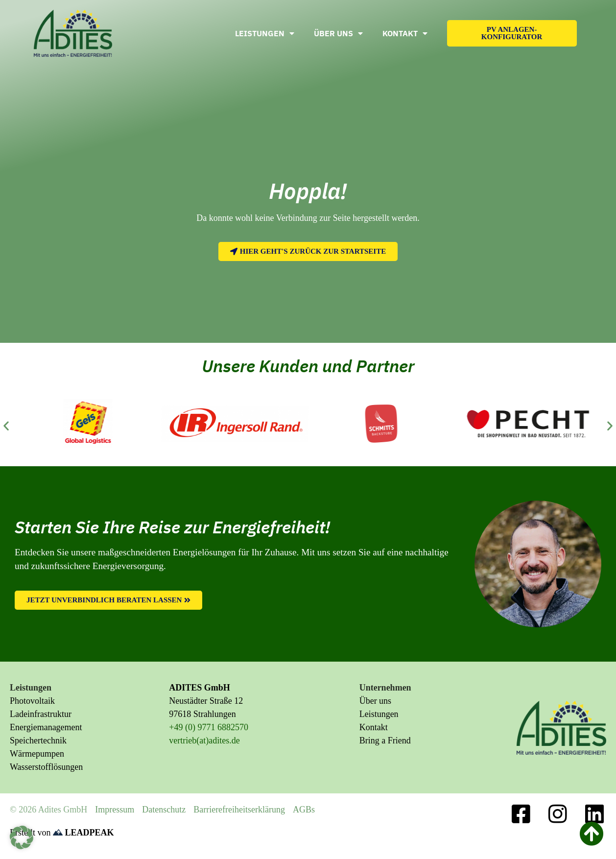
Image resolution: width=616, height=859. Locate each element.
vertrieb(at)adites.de (204, 740)
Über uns (338, 33)
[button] (6, 425)
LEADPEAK (83, 833)
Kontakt (405, 33)
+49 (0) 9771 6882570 (209, 727)
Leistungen (265, 33)
